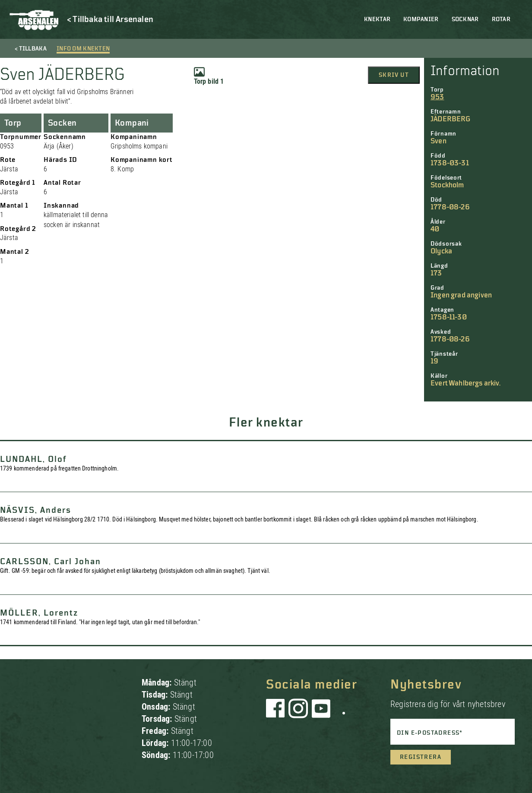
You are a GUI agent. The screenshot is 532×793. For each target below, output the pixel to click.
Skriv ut (394, 75)
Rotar (501, 19)
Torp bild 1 (209, 76)
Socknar (465, 19)
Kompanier (421, 19)
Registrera (421, 757)
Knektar (377, 19)
